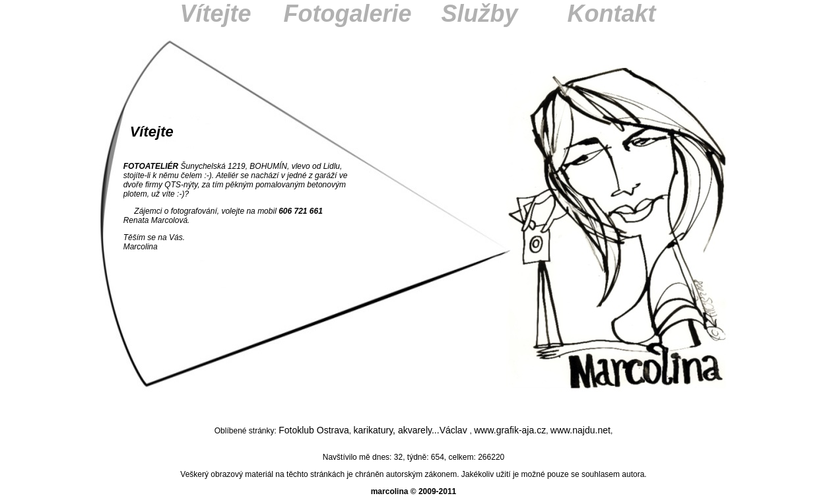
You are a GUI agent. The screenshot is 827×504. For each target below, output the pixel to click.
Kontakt (612, 14)
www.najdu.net (580, 430)
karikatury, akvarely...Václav (411, 430)
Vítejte (215, 14)
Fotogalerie (347, 14)
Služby (479, 14)
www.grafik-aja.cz (510, 430)
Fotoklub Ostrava (314, 430)
